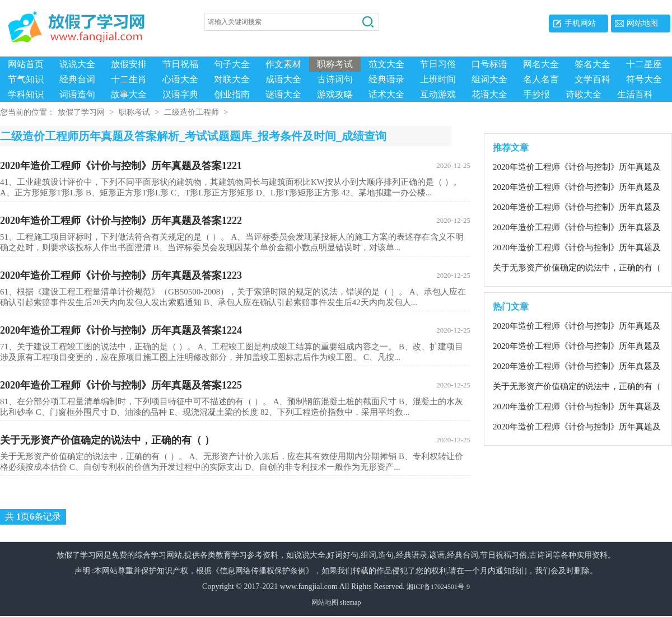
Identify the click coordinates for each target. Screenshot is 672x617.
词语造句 (77, 94)
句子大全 (232, 64)
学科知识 (26, 94)
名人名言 (541, 79)
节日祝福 (180, 64)
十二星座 (644, 64)
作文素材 (283, 64)
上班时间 (438, 79)
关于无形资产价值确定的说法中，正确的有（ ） (235, 441)
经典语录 (386, 79)
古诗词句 (335, 79)
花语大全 (489, 94)
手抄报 (536, 94)
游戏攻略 (335, 94)
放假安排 (129, 64)
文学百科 (592, 79)
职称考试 (335, 64)
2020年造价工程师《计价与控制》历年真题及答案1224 (235, 331)
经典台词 (77, 79)
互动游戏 (438, 94)
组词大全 (489, 79)
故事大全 (129, 94)
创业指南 (232, 94)
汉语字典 (180, 94)
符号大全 (644, 79)
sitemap (350, 604)
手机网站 (580, 23)
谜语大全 (283, 94)
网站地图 (642, 23)
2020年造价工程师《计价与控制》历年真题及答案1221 (235, 167)
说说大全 (77, 64)
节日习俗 (438, 64)
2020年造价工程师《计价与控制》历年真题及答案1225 (235, 386)
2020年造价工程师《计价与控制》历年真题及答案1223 (235, 277)
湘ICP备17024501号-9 (438, 588)
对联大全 (232, 79)
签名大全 (592, 64)
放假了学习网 (81, 113)
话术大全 (386, 94)
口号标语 (489, 64)
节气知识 (26, 79)
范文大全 (386, 64)
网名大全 (541, 64)
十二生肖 (129, 79)
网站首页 (26, 64)
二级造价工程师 (192, 113)
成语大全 (283, 79)
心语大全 (180, 79)
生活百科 (635, 94)
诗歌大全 (584, 94)
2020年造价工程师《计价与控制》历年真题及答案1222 (235, 222)
